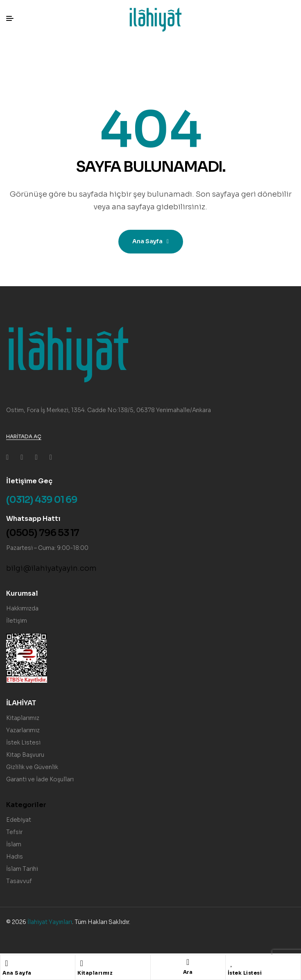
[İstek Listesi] (232, 963)
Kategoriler (26, 805)
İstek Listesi (245, 973)
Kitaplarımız (95, 973)
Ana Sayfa (17, 973)
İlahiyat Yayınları (50, 922)
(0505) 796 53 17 (43, 533)
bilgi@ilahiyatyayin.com (51, 568)
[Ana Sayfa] (7, 963)
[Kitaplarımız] (81, 963)
